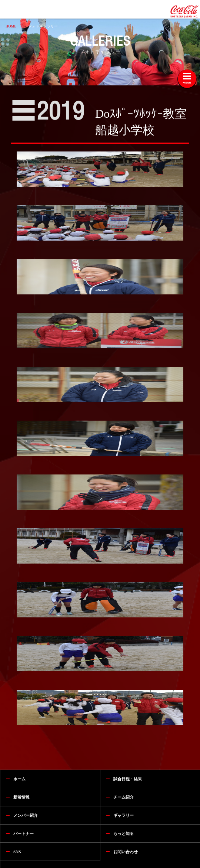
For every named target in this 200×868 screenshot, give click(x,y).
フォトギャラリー (43, 26)
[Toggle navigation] (187, 79)
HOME (11, 26)
